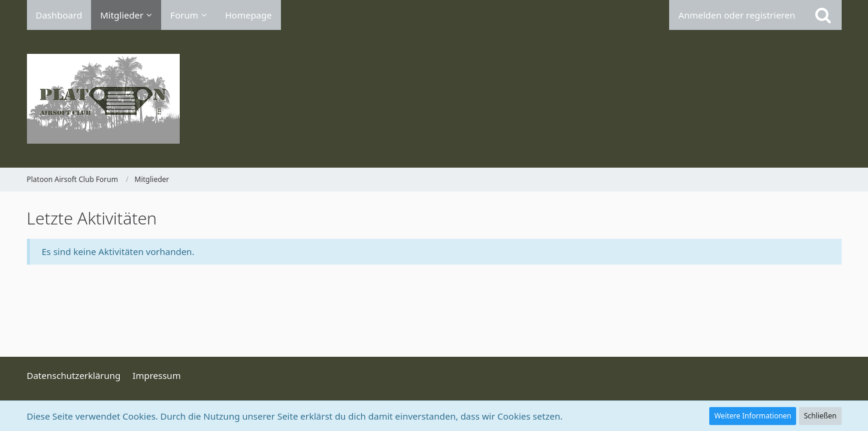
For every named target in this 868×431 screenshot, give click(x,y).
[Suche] (823, 15)
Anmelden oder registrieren (737, 15)
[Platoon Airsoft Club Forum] (434, 99)
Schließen (820, 416)
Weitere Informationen (753, 416)
